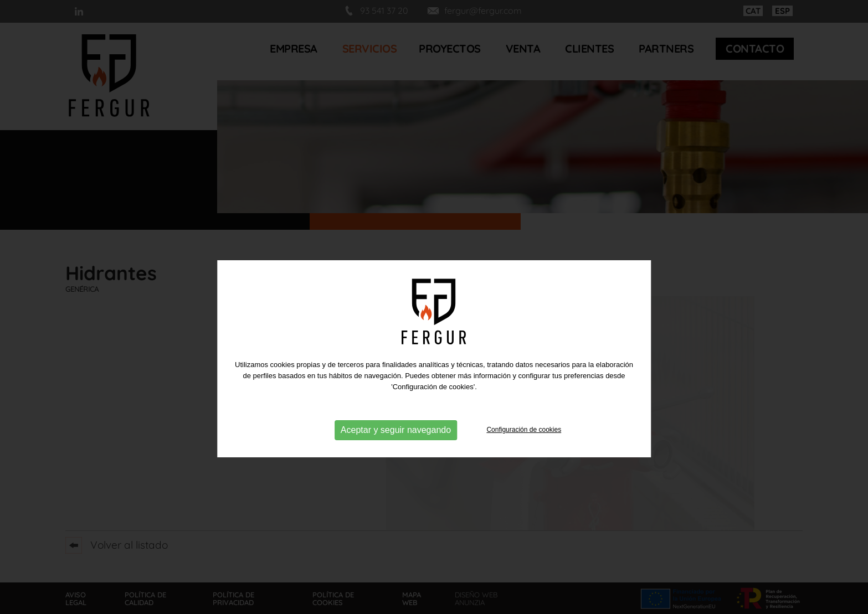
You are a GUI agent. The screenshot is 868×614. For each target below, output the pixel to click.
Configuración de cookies (524, 461)
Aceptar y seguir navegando (396, 461)
